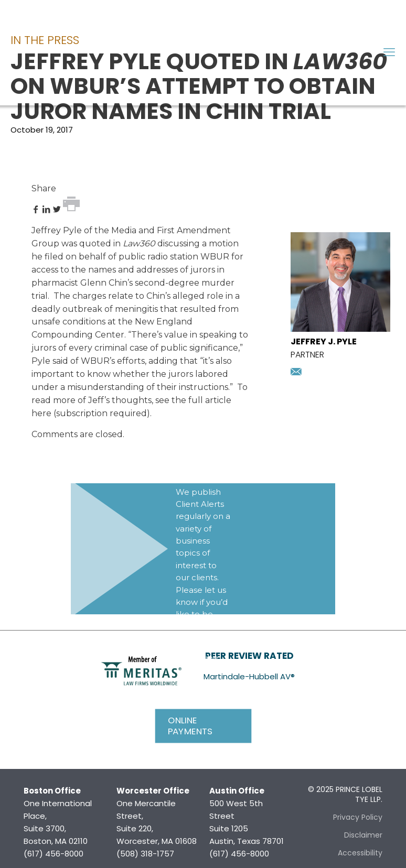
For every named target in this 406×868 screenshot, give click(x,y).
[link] (141, 670)
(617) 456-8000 (54, 854)
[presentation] (340, 329)
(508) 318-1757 (145, 854)
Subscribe (198, 658)
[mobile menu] (389, 52)
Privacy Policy (358, 817)
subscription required (101, 413)
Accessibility (360, 853)
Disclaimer (363, 835)
